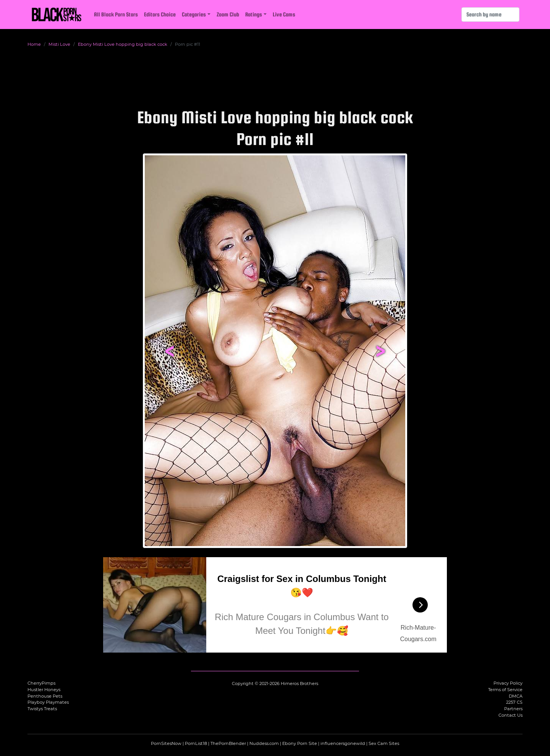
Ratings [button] (254, 14)
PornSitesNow (166, 743)
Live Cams (284, 14)
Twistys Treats (42, 709)
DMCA (516, 696)
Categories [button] (194, 14)
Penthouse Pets (45, 696)
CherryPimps (41, 683)
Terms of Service (505, 690)
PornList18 (196, 743)
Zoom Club (228, 14)
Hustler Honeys (44, 690)
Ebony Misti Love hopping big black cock (123, 44)
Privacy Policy (508, 683)
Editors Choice (160, 14)
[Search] (490, 15)
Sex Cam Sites (384, 743)
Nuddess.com (264, 743)
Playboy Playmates (48, 702)
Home (34, 44)
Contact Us (510, 715)
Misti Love (59, 44)
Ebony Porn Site (300, 743)
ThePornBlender (228, 743)
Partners (513, 709)
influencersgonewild (343, 743)
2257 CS (514, 702)
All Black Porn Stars (116, 14)
